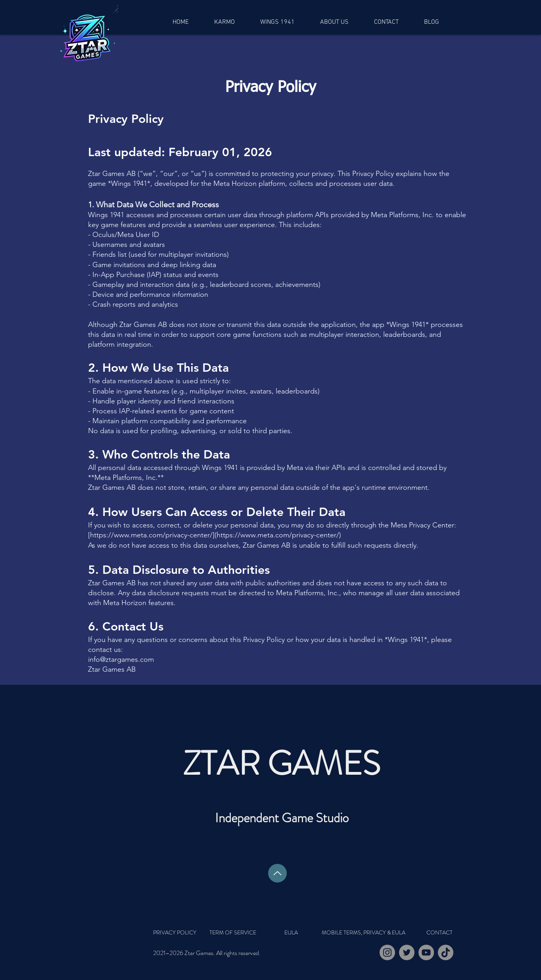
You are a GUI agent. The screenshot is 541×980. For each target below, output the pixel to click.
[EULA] (291, 932)
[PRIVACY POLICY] (182, 932)
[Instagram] (387, 952)
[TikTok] (446, 952)
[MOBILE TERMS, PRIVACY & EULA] (363, 932)
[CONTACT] (439, 932)
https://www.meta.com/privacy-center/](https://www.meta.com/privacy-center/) (216, 535)
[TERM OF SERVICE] (233, 932)
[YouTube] (426, 952)
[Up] (277, 873)
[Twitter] (407, 952)
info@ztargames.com (121, 659)
